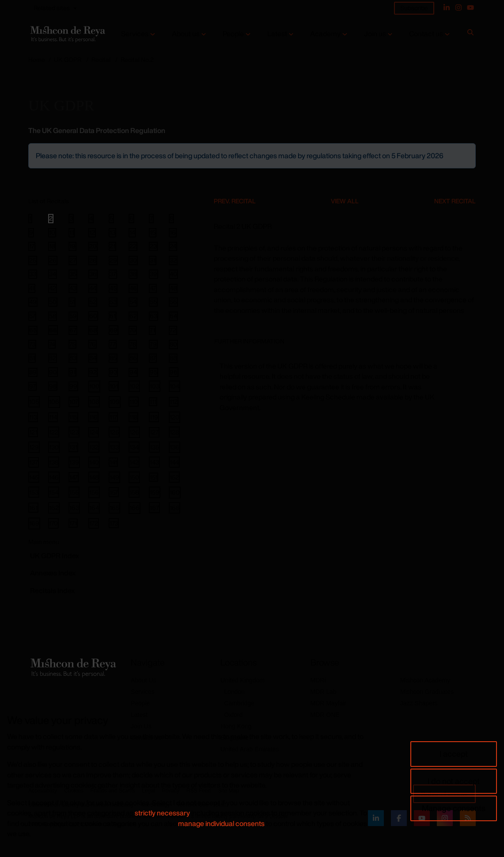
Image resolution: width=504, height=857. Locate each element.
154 (54, 492)
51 (72, 302)
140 (94, 462)
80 (173, 344)
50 (53, 302)
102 (134, 386)
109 (115, 402)
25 (33, 260)
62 (133, 316)
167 (154, 508)
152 (174, 477)
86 (133, 358)
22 (133, 246)
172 (94, 523)
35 (73, 274)
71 (152, 330)
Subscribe (414, 8)
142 (134, 462)
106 (54, 402)
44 (93, 288)
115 (73, 417)
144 (174, 462)
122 (54, 432)
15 (153, 232)
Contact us (426, 34)
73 (32, 344)
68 (93, 330)
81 (32, 358)
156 (94, 492)
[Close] (468, 151)
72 (173, 330)
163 (74, 508)
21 (112, 246)
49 (33, 302)
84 (93, 358)
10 (52, 232)
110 (134, 402)
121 (33, 432)
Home (37, 59)
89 (33, 372)
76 (93, 344)
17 (32, 246)
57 (32, 316)
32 (173, 260)
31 (153, 260)
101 (114, 386)
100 (94, 386)
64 (173, 316)
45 (113, 288)
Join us (375, 34)
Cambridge (239, 703)
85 (113, 358)
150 (134, 477)
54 (133, 302)
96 (174, 372)
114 (53, 417)
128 (174, 432)
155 (74, 492)
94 (133, 372)
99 (73, 386)
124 (94, 432)
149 (114, 477)
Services (135, 34)
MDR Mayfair (329, 703)
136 (174, 447)
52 (93, 302)
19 (72, 246)
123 (74, 432)
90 (53, 372)
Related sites (52, 8)
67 (73, 330)
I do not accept (454, 781)
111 (153, 402)
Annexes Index (53, 573)
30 (133, 260)
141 (113, 462)
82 (53, 358)
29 (113, 260)
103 (155, 386)
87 (153, 358)
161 (33, 508)
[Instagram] (459, 8)
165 (114, 508)
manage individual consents (221, 823)
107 (74, 402)
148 (94, 477)
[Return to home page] (67, 34)
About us (186, 34)
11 (72, 232)
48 (173, 288)
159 (155, 492)
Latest (277, 34)
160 (175, 492)
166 (135, 508)
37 (113, 274)
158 (134, 492)
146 (54, 477)
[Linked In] (447, 8)
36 (93, 274)
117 (113, 417)
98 (53, 386)
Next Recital (455, 201)
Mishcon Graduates (427, 692)
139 (74, 462)
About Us (144, 680)
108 (94, 402)
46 (133, 288)
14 (132, 232)
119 (154, 417)
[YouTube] (470, 8)
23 (153, 246)
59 (73, 316)
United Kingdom (243, 680)
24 (173, 246)
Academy (325, 34)
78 (133, 344)
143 (154, 462)
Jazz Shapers (419, 703)
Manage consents (454, 808)
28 (93, 260)
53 (113, 302)
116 (93, 417)
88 (173, 358)
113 (33, 417)
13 (112, 232)
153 (34, 492)
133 (114, 447)
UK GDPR (68, 59)
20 (93, 246)
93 (113, 372)
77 (113, 344)
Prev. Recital (235, 201)
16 (173, 232)
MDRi (318, 680)
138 (54, 462)
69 (114, 330)
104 (174, 386)
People (233, 34)
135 (154, 447)
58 (53, 316)
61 (113, 316)
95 (153, 372)
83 (73, 358)
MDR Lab (324, 692)
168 (174, 508)
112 (174, 402)
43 (73, 288)
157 (114, 492)
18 (52, 246)
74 (52, 344)
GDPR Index (55, 556)
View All (345, 201)
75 (72, 344)
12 (92, 232)
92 (93, 372)
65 (33, 330)
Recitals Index (52, 590)
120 (174, 417)
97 (32, 386)
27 (73, 260)
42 (53, 288)
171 (73, 523)
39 (153, 274)
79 (153, 344)
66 (53, 330)
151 (153, 477)
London (234, 692)
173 (114, 523)
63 (153, 316)
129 (34, 447)
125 (114, 432)
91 (72, 372)
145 (34, 477)
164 (94, 508)
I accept (454, 754)
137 (34, 462)
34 (53, 274)
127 (154, 432)
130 (54, 447)
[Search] (470, 34)
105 (34, 402)
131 (73, 447)
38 (133, 274)
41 (32, 288)
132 (94, 447)
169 (34, 523)
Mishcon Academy (425, 680)
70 (133, 330)
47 (153, 288)
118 (133, 417)
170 (53, 523)
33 (33, 274)
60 (93, 316)
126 (134, 432)
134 (134, 447)
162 (54, 508)
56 (173, 302)
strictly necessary (162, 813)
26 (53, 260)
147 (74, 477)
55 (153, 302)
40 (173, 274)
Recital (101, 59)
